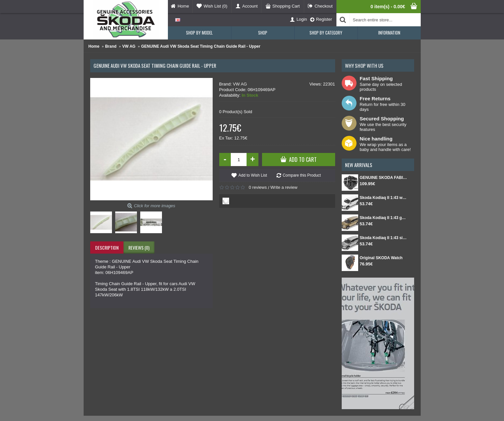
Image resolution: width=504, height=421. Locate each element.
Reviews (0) (139, 248)
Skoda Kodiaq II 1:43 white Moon (384, 198)
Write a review (284, 187)
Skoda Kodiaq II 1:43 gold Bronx (384, 218)
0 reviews (258, 187)
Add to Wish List (253, 175)
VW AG (240, 84)
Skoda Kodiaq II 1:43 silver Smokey (384, 238)
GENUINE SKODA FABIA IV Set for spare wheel (384, 178)
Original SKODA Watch (381, 258)
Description (107, 248)
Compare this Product (302, 175)
